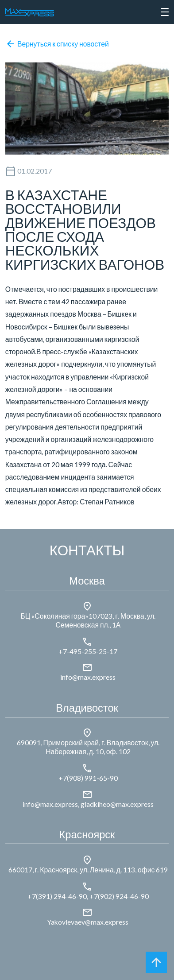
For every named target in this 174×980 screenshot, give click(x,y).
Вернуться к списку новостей (57, 44)
